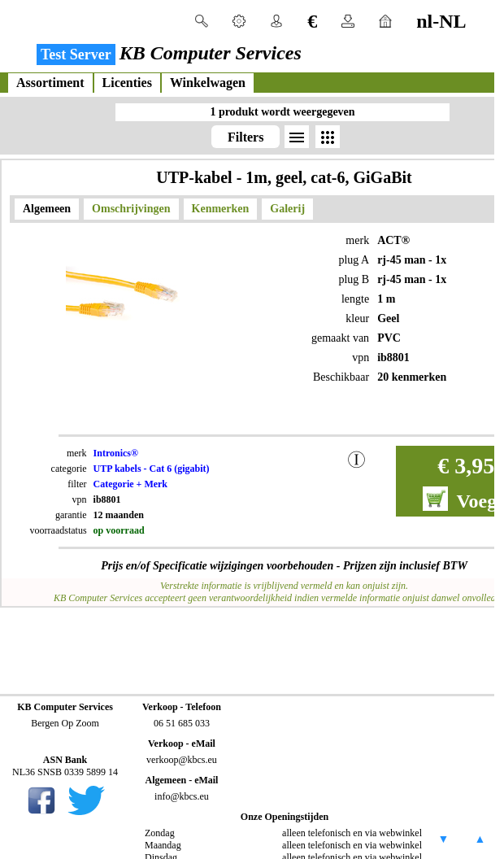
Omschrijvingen (131, 209)
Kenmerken (221, 209)
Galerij (287, 209)
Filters (245, 137)
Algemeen (47, 209)
